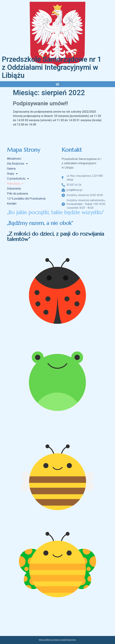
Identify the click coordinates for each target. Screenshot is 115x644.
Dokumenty (14, 189)
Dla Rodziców (17, 164)
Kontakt (12, 204)
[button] (58, 84)
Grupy (12, 174)
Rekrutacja (15, 184)
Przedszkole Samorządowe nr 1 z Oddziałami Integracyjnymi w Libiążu (52, 67)
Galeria (11, 169)
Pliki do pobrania (17, 194)
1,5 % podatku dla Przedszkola (26, 199)
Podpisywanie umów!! (40, 103)
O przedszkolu (18, 179)
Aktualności (14, 159)
